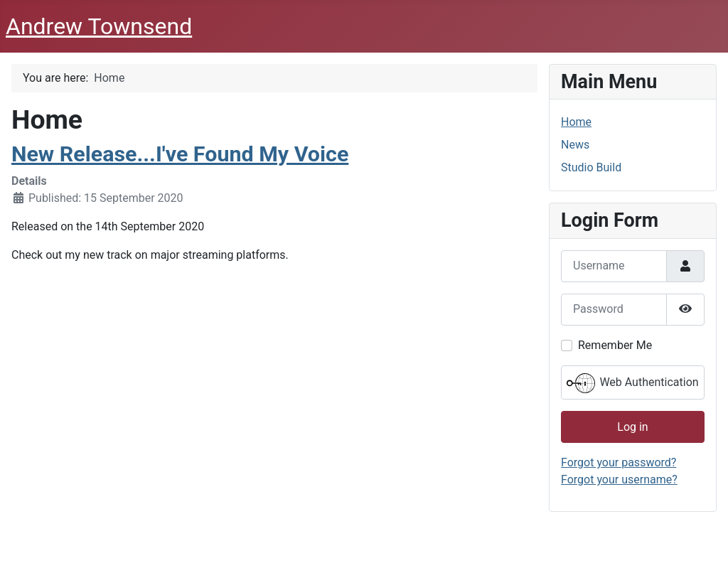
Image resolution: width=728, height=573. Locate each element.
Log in (632, 427)
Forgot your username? (619, 480)
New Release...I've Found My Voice (180, 154)
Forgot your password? (619, 462)
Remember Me (615, 345)
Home (576, 122)
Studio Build (591, 167)
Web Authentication (632, 383)
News (575, 145)
